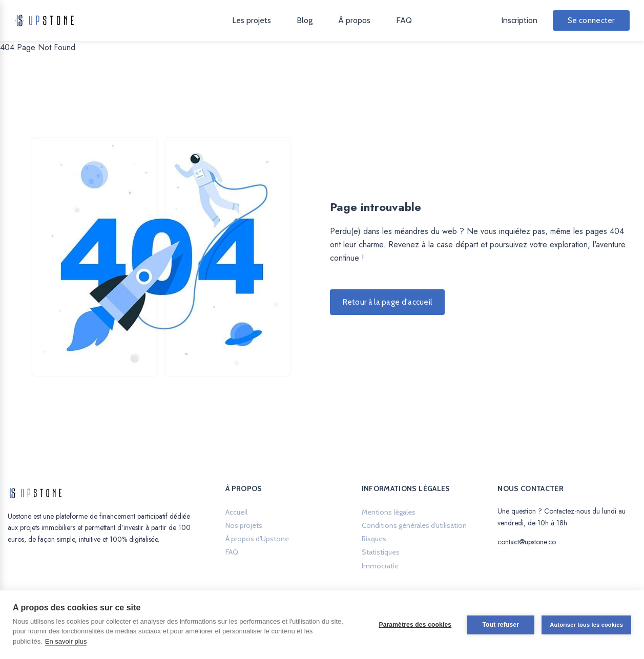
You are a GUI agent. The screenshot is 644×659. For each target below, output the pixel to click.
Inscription (519, 20)
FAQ (404, 20)
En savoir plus (66, 641)
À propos (354, 20)
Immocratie (380, 566)
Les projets (252, 20)
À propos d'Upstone (257, 539)
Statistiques (381, 552)
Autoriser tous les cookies (586, 625)
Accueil (236, 512)
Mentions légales (389, 512)
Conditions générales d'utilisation (414, 525)
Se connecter (591, 20)
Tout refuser (501, 625)
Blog (305, 20)
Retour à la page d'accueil (388, 302)
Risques (374, 539)
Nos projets (244, 525)
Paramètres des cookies (415, 625)
